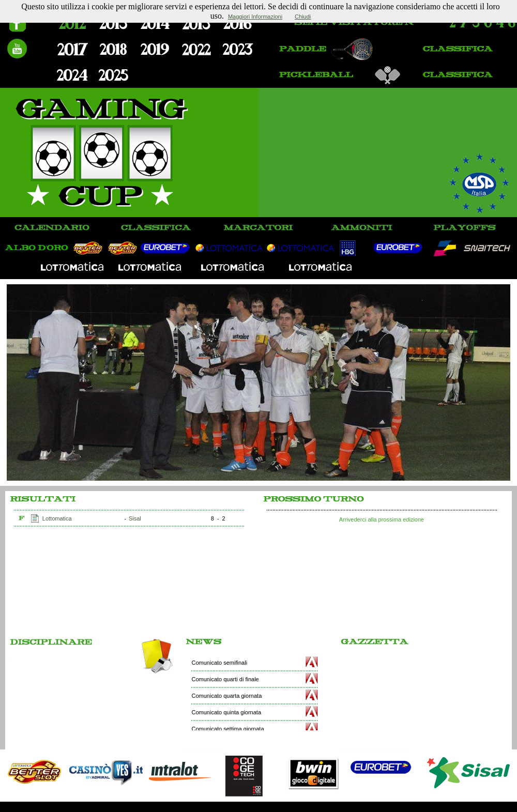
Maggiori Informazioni (255, 17)
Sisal (135, 518)
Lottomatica (57, 518)
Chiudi (303, 17)
